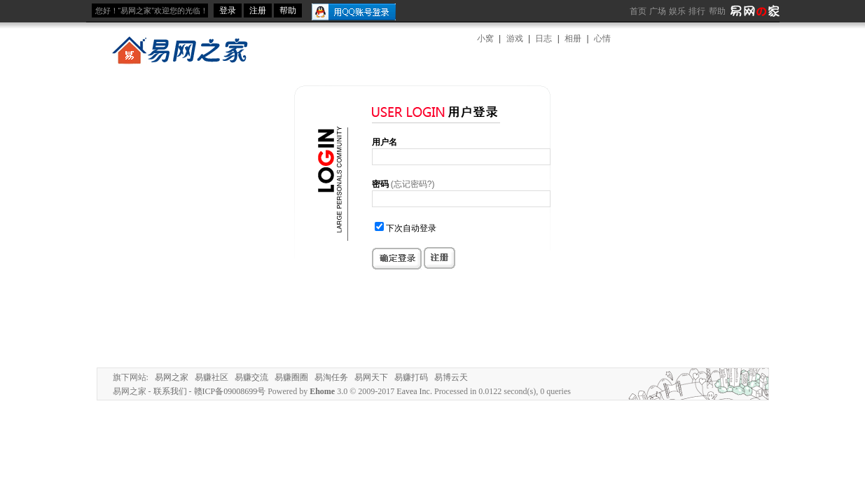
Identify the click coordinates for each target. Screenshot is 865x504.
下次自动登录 (411, 228)
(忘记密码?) (413, 184)
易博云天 (451, 377)
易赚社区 (212, 377)
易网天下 (371, 377)
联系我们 (170, 391)
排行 (697, 11)
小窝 (485, 38)
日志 (544, 38)
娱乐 (677, 11)
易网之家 (172, 377)
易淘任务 (331, 377)
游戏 (515, 38)
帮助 (717, 11)
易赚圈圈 (291, 377)
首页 (638, 11)
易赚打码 (411, 377)
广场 (658, 11)
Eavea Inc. (414, 391)
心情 (602, 38)
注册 (258, 10)
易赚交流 (251, 377)
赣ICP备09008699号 (230, 391)
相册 (573, 38)
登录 (228, 10)
